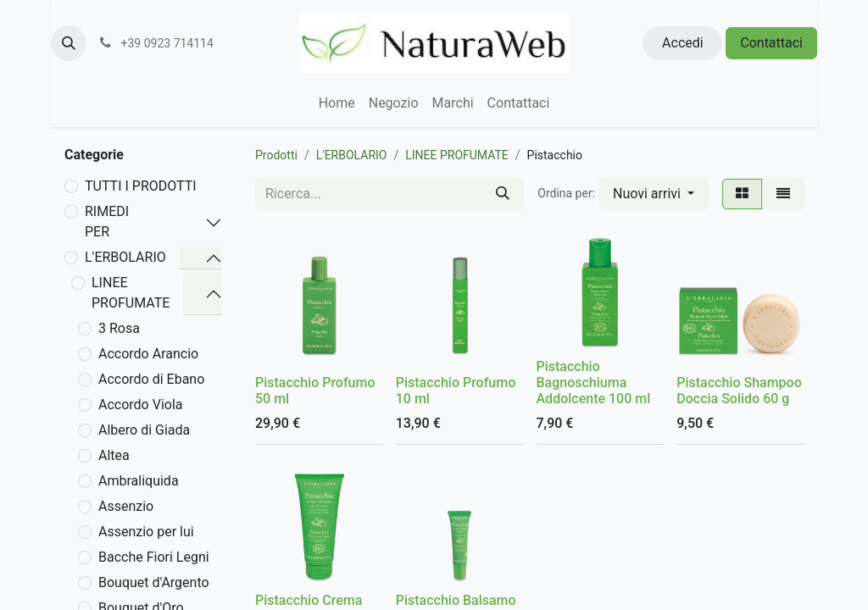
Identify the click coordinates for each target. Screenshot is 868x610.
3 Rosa (119, 328)
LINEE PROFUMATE (131, 293)
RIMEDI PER (107, 222)
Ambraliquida (139, 481)
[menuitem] (337, 103)
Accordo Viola (141, 405)
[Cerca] (503, 194)
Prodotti (276, 155)
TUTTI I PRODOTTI (141, 186)
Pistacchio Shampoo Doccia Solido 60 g (739, 391)
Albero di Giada (144, 430)
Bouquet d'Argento (154, 582)
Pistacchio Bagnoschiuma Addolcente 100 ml (594, 383)
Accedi (683, 43)
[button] (69, 43)
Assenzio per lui (146, 532)
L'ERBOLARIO (125, 257)
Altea (114, 455)
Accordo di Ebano (151, 379)
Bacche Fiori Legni (154, 557)
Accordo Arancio (148, 354)
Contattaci (771, 43)
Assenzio (126, 506)
